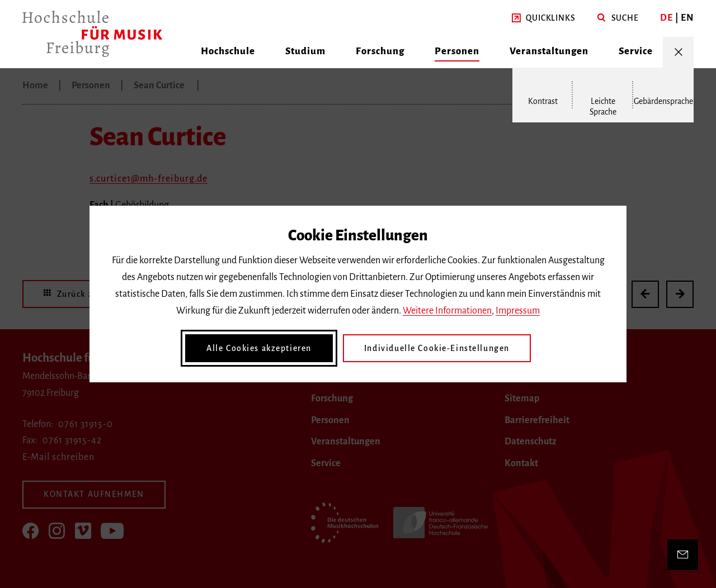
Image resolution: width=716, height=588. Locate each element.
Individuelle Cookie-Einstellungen (437, 348)
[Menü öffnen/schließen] (678, 52)
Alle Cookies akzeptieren (259, 348)
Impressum (518, 311)
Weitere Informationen (447, 311)
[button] (543, 18)
